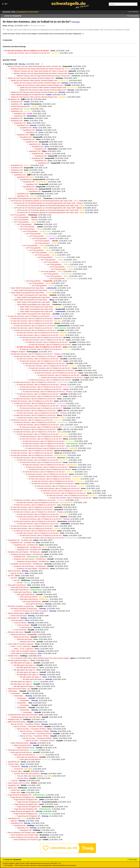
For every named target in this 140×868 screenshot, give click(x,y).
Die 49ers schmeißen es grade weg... (21, 606)
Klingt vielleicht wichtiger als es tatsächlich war (28, 95)
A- (3, 4)
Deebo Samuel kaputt (16, 613)
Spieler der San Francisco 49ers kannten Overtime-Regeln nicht (31, 78)
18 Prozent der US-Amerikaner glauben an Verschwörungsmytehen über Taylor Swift (42, 201)
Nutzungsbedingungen (45, 865)
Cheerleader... (13, 691)
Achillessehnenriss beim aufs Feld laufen (23, 715)
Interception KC (14, 618)
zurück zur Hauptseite (13, 16)
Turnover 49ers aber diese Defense (27, 774)
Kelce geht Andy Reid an (17, 585)
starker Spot (12, 788)
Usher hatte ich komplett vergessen (21, 644)
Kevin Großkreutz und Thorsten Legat (22, 833)
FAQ (13, 12)
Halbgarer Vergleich (18, 352)
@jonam (14, 821)
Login (130, 12)
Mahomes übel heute (16, 632)
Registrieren (135, 12)
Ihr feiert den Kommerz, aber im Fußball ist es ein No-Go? (29, 53)
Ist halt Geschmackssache (20, 106)
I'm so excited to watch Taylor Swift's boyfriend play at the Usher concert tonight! (40, 658)
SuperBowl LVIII (11, 64)
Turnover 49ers (13, 764)
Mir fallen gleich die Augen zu (19, 660)
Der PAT (11, 576)
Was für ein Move (14, 571)
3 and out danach (17, 620)
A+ (6, 4)
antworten (8, 40)
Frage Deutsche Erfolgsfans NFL (20, 795)
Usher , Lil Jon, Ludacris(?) (21, 646)
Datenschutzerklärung (60, 865)
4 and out (14, 781)
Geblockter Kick (20, 557)
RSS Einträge (8, 865)
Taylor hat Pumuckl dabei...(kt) (19, 689)
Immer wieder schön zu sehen (19, 783)
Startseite (7, 12)
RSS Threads (18, 865)
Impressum (34, 865)
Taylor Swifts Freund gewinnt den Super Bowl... (25, 198)
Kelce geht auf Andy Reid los (18, 750)
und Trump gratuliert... (19, 215)
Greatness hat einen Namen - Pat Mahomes (24, 552)
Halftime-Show (13, 656)
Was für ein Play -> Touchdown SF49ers (25, 724)
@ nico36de (41, 26)
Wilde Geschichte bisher (17, 722)
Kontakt (27, 865)
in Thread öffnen (134, 16)
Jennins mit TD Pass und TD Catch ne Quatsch (31, 611)
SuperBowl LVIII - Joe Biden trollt (20, 540)
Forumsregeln (72, 865)
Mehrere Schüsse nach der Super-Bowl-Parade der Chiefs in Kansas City (35, 66)
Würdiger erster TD (15, 719)
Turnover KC (16, 766)
